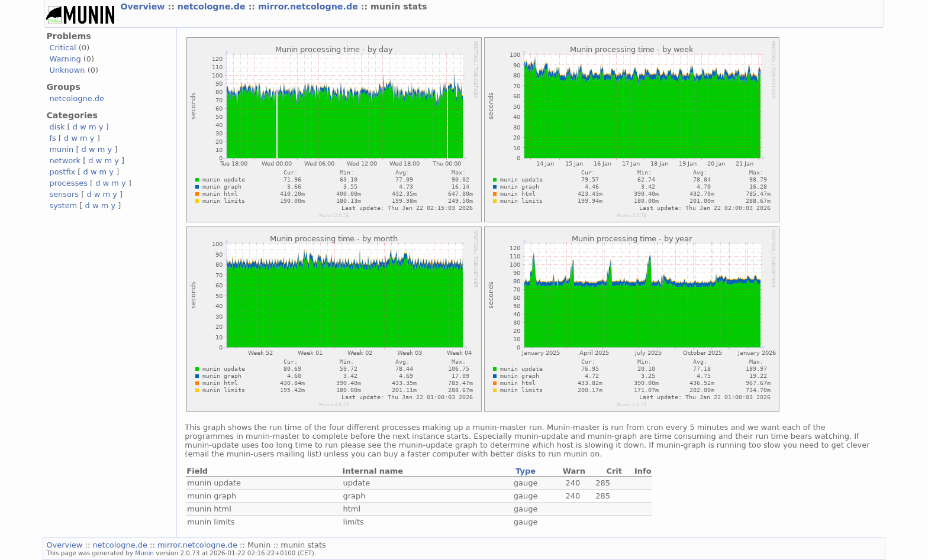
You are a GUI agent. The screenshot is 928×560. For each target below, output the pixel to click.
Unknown (67, 70)
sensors (64, 194)
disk (57, 127)
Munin (144, 553)
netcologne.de (213, 7)
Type (526, 471)
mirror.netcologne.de (310, 7)
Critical (62, 48)
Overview (144, 7)
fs (52, 138)
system (63, 205)
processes (68, 183)
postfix (62, 172)
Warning (65, 59)
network (65, 161)
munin (61, 149)
